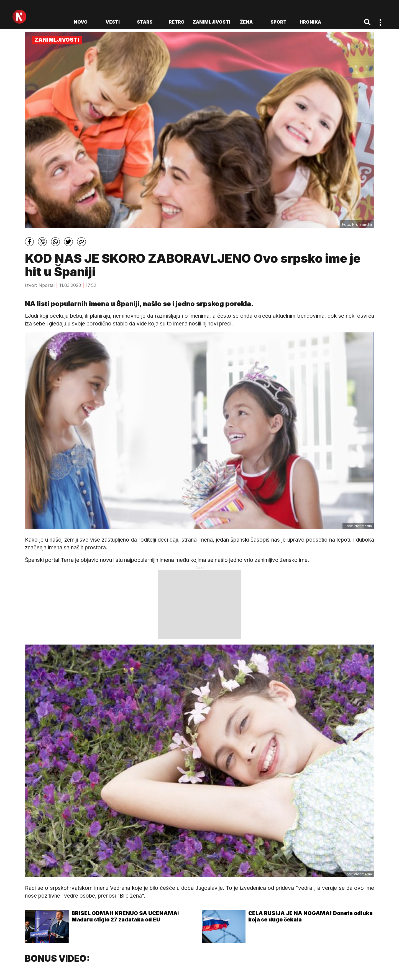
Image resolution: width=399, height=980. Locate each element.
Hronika (310, 22)
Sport (278, 22)
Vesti (113, 22)
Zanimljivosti (211, 22)
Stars (145, 22)
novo (81, 22)
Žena (246, 22)
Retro (177, 22)
